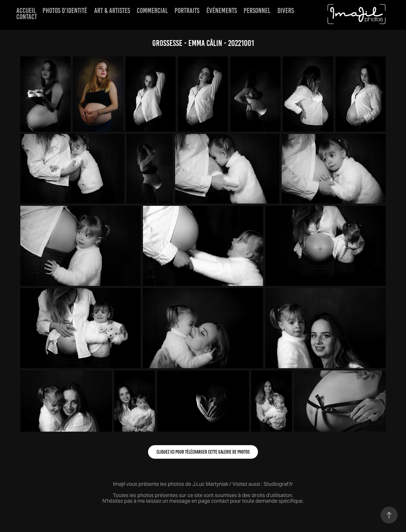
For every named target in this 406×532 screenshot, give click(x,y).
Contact (27, 17)
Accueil (26, 10)
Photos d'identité (65, 10)
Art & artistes (112, 10)
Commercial (152, 10)
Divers (286, 10)
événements (222, 10)
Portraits (187, 10)
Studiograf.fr (278, 484)
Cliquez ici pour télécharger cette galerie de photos (203, 452)
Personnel (257, 10)
